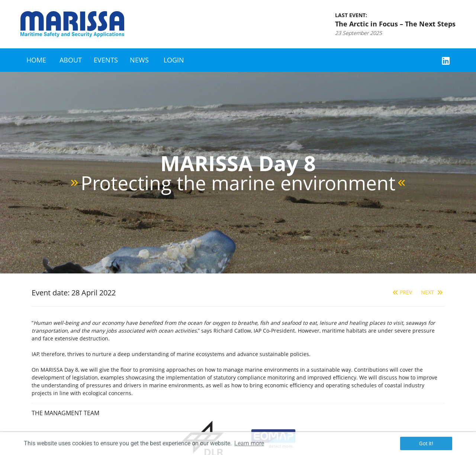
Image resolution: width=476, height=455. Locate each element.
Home (36, 60)
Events (106, 60)
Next (433, 292)
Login (174, 60)
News (139, 60)
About (71, 60)
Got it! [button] (426, 443)
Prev (401, 292)
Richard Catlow (232, 331)
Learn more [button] (249, 443)
